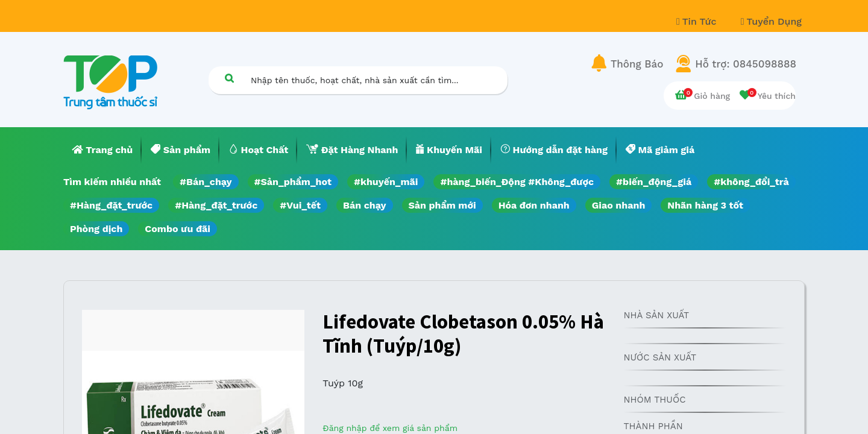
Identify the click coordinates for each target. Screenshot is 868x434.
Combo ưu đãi (178, 229)
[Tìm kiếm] (229, 78)
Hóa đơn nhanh (534, 205)
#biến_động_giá (654, 182)
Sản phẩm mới (442, 205)
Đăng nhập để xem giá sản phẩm (390, 428)
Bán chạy (364, 205)
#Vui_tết (300, 205)
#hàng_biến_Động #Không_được (517, 182)
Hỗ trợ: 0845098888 (746, 64)
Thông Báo (637, 64)
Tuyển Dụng (771, 21)
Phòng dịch (96, 229)
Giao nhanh (619, 205)
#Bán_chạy (206, 182)
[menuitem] (102, 150)
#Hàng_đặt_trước (111, 205)
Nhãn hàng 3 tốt (705, 205)
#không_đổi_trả (751, 182)
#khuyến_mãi (386, 182)
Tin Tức (698, 21)
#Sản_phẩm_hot (293, 182)
